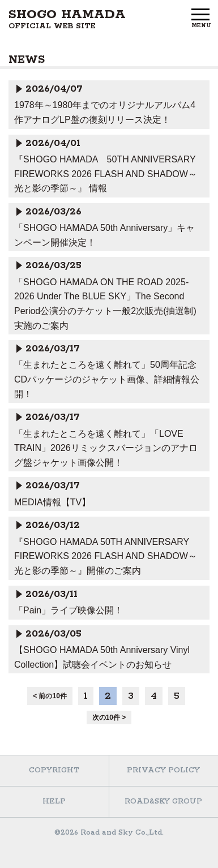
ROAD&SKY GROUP (163, 802)
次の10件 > (109, 717)
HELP (54, 802)
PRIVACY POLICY (163, 770)
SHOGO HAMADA (67, 19)
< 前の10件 (50, 696)
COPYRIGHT (54, 770)
